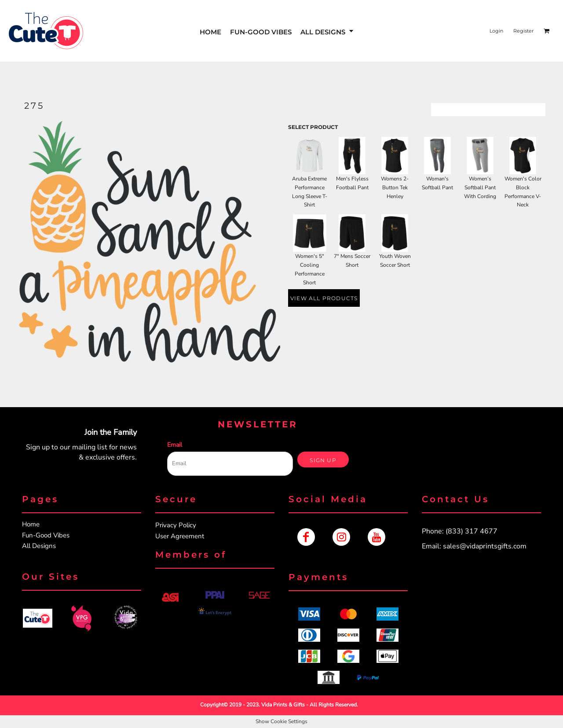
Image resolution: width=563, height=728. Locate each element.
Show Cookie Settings (281, 721)
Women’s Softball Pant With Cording (480, 188)
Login (496, 31)
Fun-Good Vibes (46, 535)
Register (523, 31)
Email (175, 445)
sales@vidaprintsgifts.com (485, 546)
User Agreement (180, 536)
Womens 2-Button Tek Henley (395, 188)
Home (31, 524)
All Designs (39, 546)
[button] (328, 31)
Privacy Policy (176, 525)
